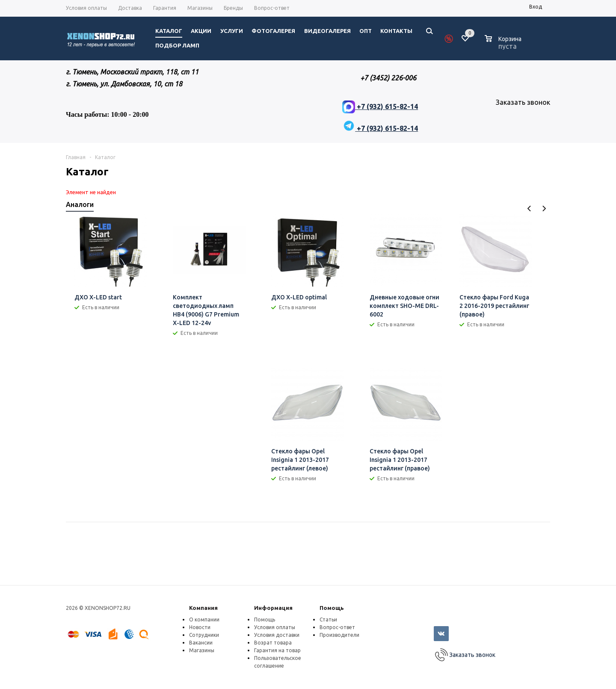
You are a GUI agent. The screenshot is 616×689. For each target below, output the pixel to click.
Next (544, 208)
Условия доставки (277, 635)
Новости (200, 627)
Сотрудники (204, 635)
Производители (339, 635)
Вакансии (201, 643)
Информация (273, 608)
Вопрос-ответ (337, 627)
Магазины (202, 650)
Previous (529, 208)
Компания (203, 608)
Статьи (328, 620)
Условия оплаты (275, 627)
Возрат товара (273, 643)
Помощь (332, 608)
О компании (204, 620)
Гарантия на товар (277, 650)
